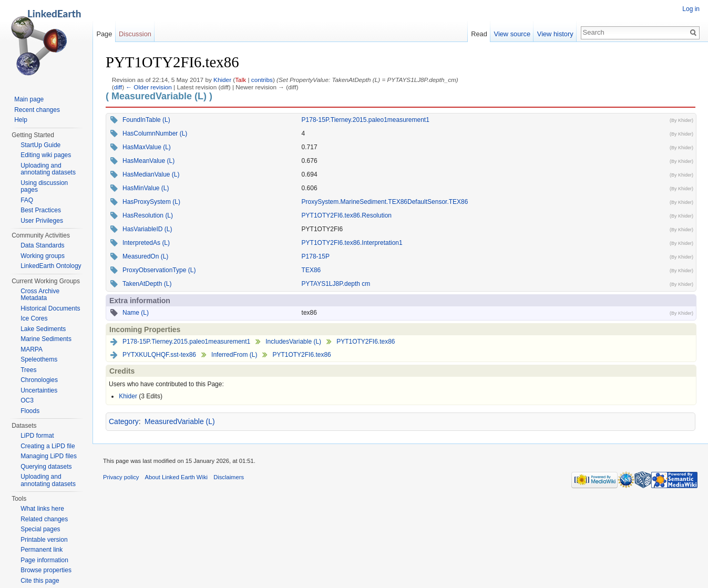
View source (512, 34)
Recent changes (37, 110)
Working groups (43, 256)
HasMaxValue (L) (147, 147)
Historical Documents (50, 308)
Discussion (135, 34)
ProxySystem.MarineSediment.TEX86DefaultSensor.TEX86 (385, 202)
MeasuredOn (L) (145, 256)
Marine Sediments (46, 339)
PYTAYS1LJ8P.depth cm (336, 284)
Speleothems (39, 359)
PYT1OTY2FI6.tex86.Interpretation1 (352, 243)
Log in (691, 9)
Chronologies (39, 380)
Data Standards (42, 245)
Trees (28, 370)
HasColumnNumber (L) (155, 133)
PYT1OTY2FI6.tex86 (366, 342)
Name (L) (136, 313)
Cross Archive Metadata (40, 295)
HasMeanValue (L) (148, 161)
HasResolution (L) (148, 215)
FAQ (27, 200)
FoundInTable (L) (146, 120)
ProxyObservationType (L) (159, 270)
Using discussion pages (44, 187)
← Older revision (149, 87)
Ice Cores (34, 318)
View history (555, 34)
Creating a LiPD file (48, 446)
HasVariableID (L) (147, 229)
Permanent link (42, 550)
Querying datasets (46, 467)
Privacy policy (121, 477)
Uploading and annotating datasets (48, 169)
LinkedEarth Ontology (51, 266)
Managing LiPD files (49, 456)
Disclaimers (229, 477)
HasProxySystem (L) (151, 202)
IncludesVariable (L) (293, 342)
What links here (42, 509)
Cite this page (40, 581)
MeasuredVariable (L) (180, 421)
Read (479, 34)
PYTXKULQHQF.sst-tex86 (159, 355)
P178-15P (316, 256)
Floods (30, 411)
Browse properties (46, 570)
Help (21, 120)
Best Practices (41, 210)
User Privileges (42, 221)
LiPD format (37, 436)
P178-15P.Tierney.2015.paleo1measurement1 (366, 120)
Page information (44, 560)
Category (124, 421)
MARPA (32, 349)
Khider (222, 80)
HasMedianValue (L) (151, 174)
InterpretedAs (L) (146, 243)
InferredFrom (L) (234, 355)
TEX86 (311, 270)
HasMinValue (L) (146, 188)
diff (118, 87)
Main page (29, 99)
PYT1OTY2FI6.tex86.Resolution (347, 215)
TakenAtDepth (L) (147, 284)
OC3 (27, 400)
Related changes (44, 519)
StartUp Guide (40, 145)
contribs (262, 80)
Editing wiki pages (46, 155)
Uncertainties (39, 390)
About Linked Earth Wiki (176, 477)
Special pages (40, 529)
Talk (240, 80)
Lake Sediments (43, 329)
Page (104, 34)
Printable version (44, 540)
